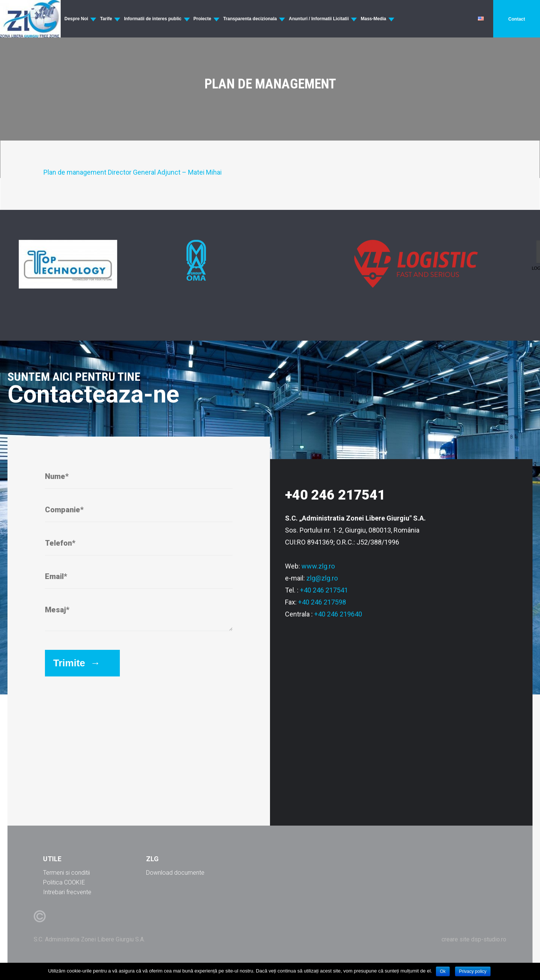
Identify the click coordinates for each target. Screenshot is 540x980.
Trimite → (77, 663)
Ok (443, 971)
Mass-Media (373, 19)
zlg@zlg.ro (322, 578)
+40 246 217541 (324, 590)
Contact (517, 19)
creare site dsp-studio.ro (474, 939)
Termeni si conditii (66, 873)
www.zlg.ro (318, 566)
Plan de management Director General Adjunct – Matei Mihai (133, 172)
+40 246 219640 (338, 614)
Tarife (106, 19)
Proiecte (202, 19)
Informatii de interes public (153, 19)
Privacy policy (473, 971)
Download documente (175, 873)
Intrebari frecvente (67, 892)
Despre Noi (76, 19)
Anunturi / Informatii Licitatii (319, 19)
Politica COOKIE (64, 882)
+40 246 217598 (322, 602)
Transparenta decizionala (250, 19)
